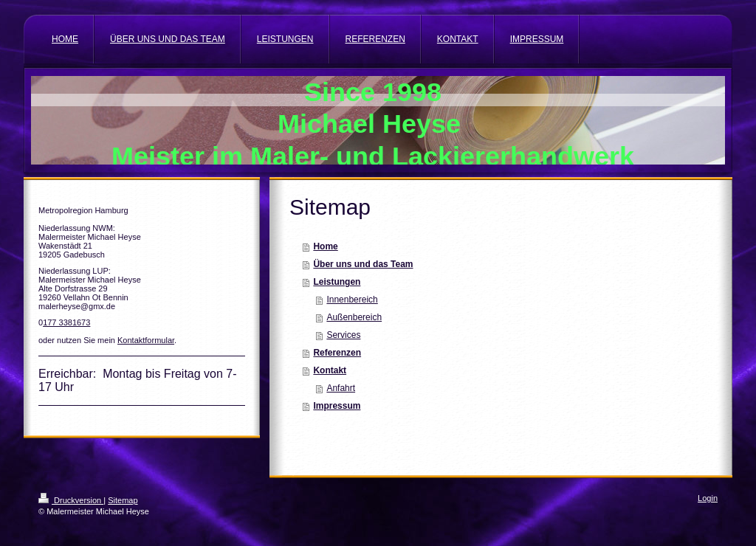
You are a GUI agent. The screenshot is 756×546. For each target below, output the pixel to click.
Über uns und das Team (363, 264)
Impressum (337, 406)
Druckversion (71, 500)
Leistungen (337, 282)
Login (708, 498)
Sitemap (123, 500)
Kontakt (330, 370)
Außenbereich (354, 317)
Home (325, 246)
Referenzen (337, 353)
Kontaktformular (146, 340)
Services (343, 335)
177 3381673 (66, 322)
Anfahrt (341, 388)
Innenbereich (352, 300)
